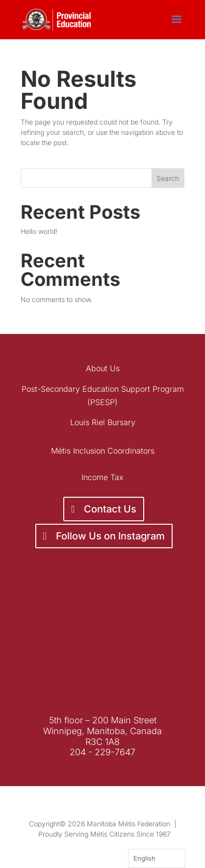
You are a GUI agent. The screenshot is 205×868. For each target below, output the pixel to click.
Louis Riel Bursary (103, 422)
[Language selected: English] (157, 858)
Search (168, 178)
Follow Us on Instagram (110, 536)
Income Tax (102, 477)
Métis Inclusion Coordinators (103, 451)
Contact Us (110, 509)
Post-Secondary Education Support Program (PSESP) (103, 396)
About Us (103, 368)
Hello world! (39, 231)
